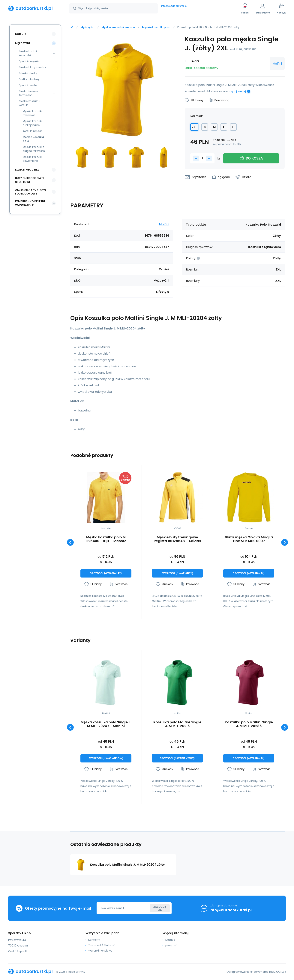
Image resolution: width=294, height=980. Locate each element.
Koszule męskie (33, 131)
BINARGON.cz (277, 972)
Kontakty (94, 940)
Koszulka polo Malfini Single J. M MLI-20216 (177, 724)
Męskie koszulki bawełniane (32, 159)
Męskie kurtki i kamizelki (28, 53)
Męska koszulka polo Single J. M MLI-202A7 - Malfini (106, 724)
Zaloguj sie (160, 908)
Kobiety (21, 34)
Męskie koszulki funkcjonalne (32, 123)
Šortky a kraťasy (29, 79)
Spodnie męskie (29, 61)
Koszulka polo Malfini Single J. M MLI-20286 (249, 724)
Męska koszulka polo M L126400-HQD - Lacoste (106, 539)
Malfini (277, 64)
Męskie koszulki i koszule (118, 27)
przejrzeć (171, 945)
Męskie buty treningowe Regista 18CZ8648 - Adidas (177, 539)
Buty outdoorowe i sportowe (30, 180)
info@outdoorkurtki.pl (174, 6)
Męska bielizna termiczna (28, 93)
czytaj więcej (237, 91)
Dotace (170, 940)
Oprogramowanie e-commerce (247, 972)
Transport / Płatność (102, 945)
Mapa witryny (76, 972)
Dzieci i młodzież (27, 170)
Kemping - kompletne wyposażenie (30, 203)
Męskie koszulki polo (156, 27)
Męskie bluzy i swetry (32, 67)
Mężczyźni (87, 27)
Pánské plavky (28, 73)
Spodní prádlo (28, 85)
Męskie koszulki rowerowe (32, 113)
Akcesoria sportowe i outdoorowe (31, 192)
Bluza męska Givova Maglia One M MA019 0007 (249, 539)
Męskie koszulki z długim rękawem (34, 149)
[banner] (34, 8)
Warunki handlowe (100, 951)
